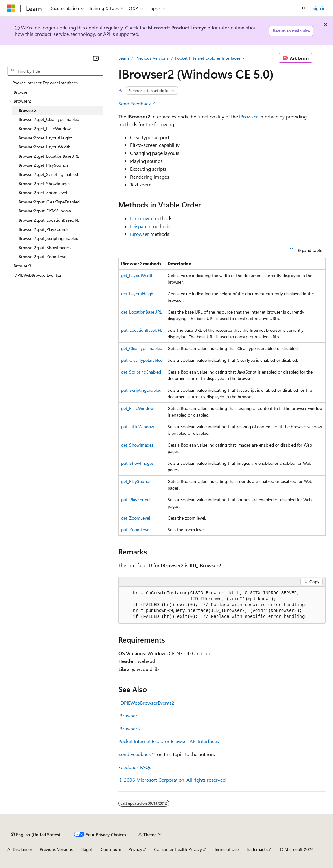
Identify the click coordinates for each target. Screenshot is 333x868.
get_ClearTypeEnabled (142, 348)
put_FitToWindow (138, 427)
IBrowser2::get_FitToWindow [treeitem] (44, 128)
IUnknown (141, 218)
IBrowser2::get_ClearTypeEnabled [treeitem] (48, 119)
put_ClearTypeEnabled (142, 360)
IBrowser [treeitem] (21, 92)
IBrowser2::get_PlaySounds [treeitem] (43, 165)
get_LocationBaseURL (142, 312)
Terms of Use (226, 849)
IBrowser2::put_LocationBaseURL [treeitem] (48, 220)
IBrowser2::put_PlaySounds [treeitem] (43, 229)
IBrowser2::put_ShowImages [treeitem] (44, 248)
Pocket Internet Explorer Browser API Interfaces (169, 741)
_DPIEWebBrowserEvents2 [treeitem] (37, 275)
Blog (84, 849)
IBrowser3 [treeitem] (22, 266)
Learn (124, 58)
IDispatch (140, 226)
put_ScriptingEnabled (141, 390)
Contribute (111, 849)
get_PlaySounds (136, 481)
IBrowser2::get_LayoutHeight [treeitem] (45, 138)
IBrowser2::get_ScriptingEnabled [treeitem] (48, 174)
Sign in (319, 8)
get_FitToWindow (137, 408)
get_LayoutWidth (137, 275)
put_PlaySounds (136, 500)
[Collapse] (96, 58)
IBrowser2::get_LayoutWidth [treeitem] (44, 147)
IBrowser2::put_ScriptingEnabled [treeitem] (48, 238)
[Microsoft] (11, 8)
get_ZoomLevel (136, 518)
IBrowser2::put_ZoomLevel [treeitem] (42, 257)
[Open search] (304, 8)
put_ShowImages (137, 463)
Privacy (135, 849)
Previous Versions (152, 58)
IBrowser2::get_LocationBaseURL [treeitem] (48, 156)
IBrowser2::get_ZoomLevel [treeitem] (42, 192)
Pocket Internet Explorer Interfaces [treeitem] (45, 83)
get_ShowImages (137, 445)
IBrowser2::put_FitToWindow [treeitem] (44, 211)
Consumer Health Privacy (178, 849)
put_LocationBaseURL (142, 330)
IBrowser (249, 116)
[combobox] (55, 71)
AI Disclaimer (20, 849)
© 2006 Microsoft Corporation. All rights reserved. (172, 780)
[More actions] (320, 58)
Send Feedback (135, 103)
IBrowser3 (129, 728)
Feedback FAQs (135, 767)
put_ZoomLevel (136, 530)
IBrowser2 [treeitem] (27, 110)
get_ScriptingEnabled (141, 372)
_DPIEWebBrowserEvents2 (146, 703)
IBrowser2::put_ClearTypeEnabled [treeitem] (48, 202)
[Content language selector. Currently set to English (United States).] (36, 834)
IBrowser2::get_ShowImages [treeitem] (44, 184)
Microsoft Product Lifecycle (179, 27)
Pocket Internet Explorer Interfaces (208, 58)
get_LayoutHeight (138, 294)
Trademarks (257, 849)
